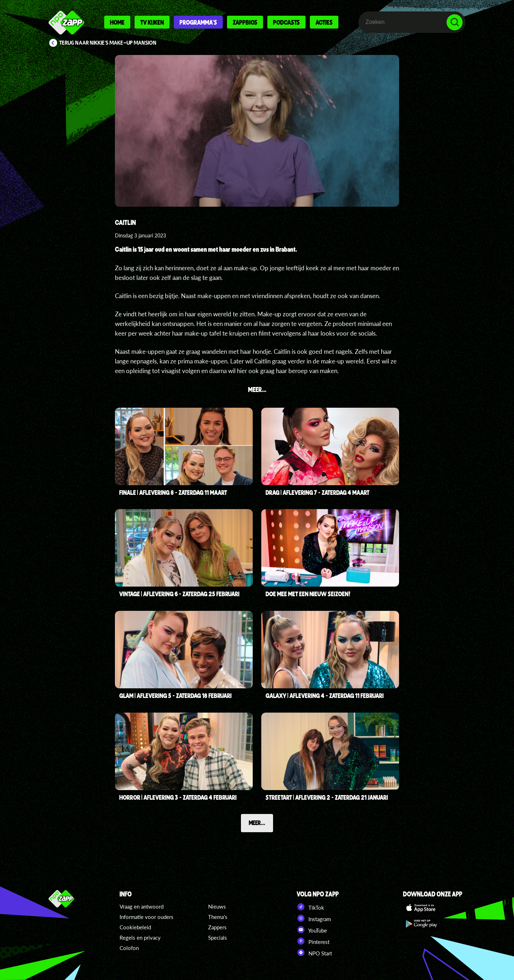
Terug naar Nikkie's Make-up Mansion (108, 43)
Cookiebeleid (135, 927)
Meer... (257, 823)
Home (117, 22)
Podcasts (286, 22)
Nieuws (217, 906)
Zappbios (245, 22)
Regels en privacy (140, 938)
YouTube (312, 930)
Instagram (314, 918)
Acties (324, 22)
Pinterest (313, 941)
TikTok (310, 907)
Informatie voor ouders (147, 917)
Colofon (129, 948)
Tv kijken (152, 22)
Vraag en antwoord (142, 906)
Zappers (217, 927)
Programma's (198, 22)
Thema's (218, 917)
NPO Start (314, 953)
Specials (218, 938)
